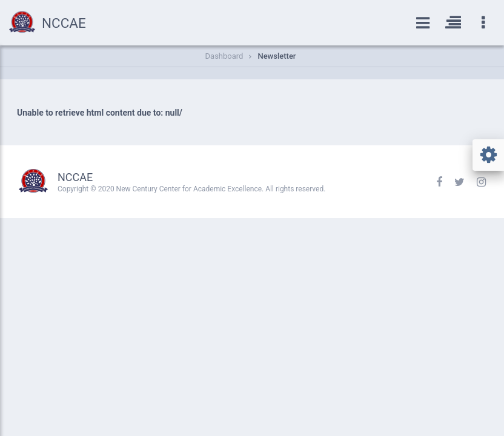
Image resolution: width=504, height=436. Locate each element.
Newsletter (277, 56)
